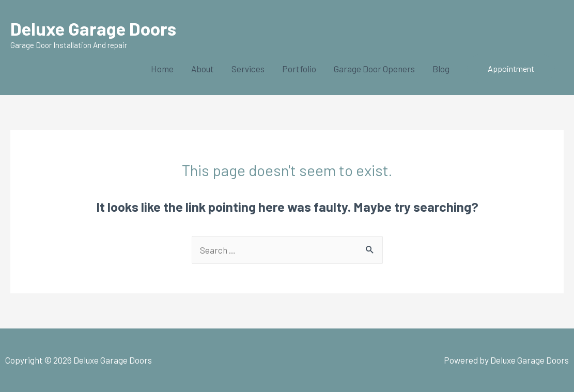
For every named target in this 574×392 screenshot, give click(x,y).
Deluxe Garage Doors (93, 28)
